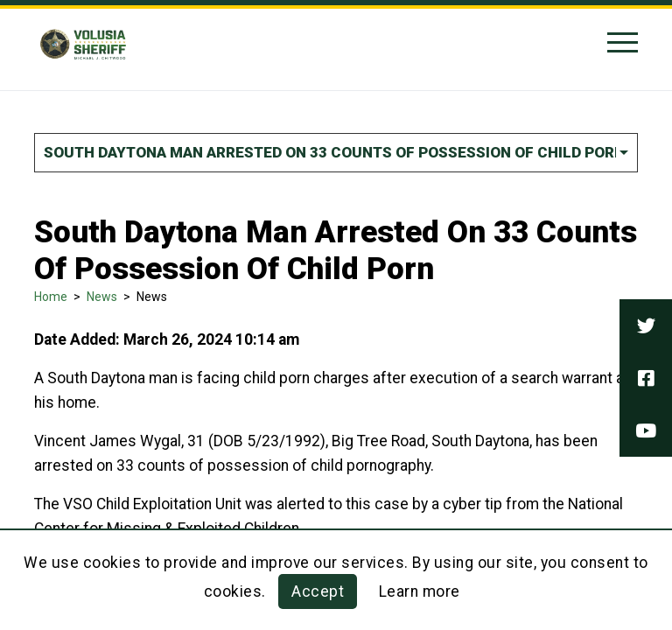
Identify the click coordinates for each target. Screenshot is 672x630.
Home (51, 297)
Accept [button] (318, 591)
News (102, 297)
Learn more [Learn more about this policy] (420, 591)
